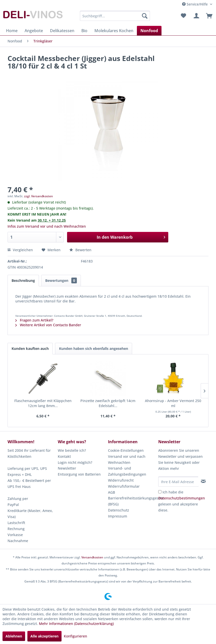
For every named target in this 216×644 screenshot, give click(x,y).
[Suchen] (145, 16)
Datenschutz (119, 510)
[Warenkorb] (208, 16)
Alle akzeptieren (44, 636)
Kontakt (64, 456)
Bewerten (80, 250)
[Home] (12, 31)
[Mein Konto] (196, 16)
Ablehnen (14, 636)
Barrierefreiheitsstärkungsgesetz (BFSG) (132, 501)
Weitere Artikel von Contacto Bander (48, 325)
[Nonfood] (149, 31)
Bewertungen (61, 280)
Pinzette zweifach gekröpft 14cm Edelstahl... (108, 403)
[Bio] (84, 31)
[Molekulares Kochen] (114, 31)
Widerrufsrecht (121, 480)
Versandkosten (92, 557)
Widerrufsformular (124, 486)
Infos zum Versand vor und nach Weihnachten (47, 226)
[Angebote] (34, 31)
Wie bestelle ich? (72, 450)
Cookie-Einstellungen (126, 450)
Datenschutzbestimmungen (182, 498)
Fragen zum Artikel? (34, 320)
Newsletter (67, 468)
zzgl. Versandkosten (39, 196)
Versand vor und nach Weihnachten (127, 459)
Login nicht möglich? (75, 462)
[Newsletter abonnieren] (203, 481)
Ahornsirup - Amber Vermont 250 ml (173, 403)
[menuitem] (115, 16)
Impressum (118, 516)
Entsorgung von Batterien (79, 474)
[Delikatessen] (62, 31)
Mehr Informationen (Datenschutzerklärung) (76, 624)
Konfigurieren (75, 636)
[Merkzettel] (183, 16)
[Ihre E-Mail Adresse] (178, 482)
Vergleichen (20, 250)
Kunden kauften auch (30, 348)
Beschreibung (23, 280)
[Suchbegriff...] (115, 16)
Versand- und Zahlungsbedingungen (127, 471)
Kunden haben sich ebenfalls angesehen (94, 348)
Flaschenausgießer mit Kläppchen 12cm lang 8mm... (43, 403)
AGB (112, 492)
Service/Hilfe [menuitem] (195, 4)
